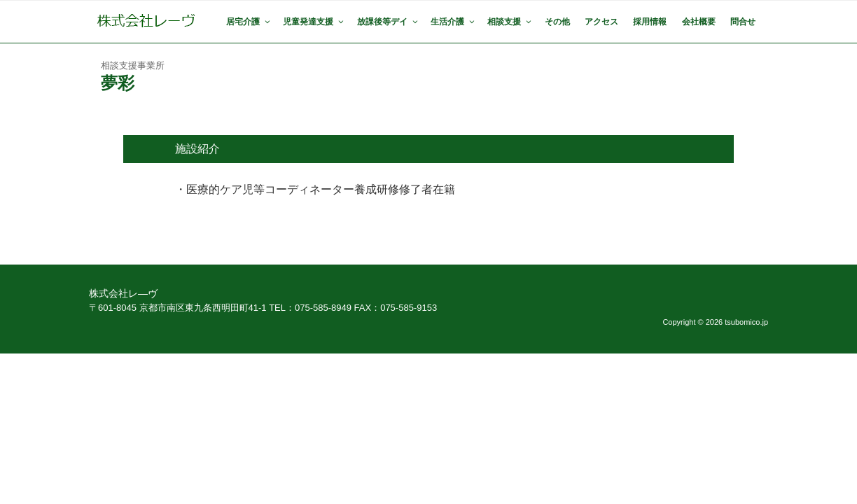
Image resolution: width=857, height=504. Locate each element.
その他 (557, 22)
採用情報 (650, 22)
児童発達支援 (314, 22)
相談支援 (510, 22)
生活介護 (453, 22)
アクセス (601, 22)
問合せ (743, 22)
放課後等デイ (388, 22)
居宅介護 (249, 22)
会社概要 (699, 22)
